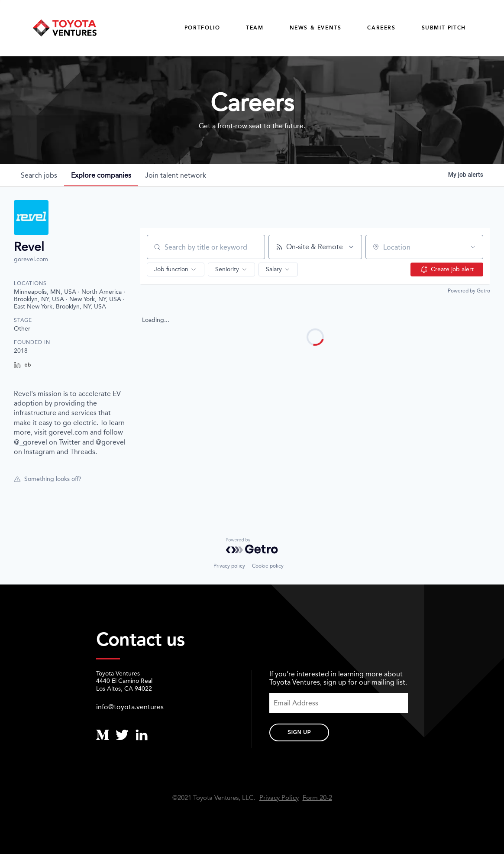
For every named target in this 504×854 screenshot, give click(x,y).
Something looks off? (48, 479)
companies (101, 175)
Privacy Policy (279, 798)
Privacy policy (229, 566)
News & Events (316, 28)
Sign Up (299, 732)
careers (381, 28)
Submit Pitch (444, 28)
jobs (39, 175)
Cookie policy (268, 566)
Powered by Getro (469, 291)
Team (255, 28)
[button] (176, 270)
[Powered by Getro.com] (252, 546)
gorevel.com (31, 259)
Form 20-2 (317, 798)
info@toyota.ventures (130, 707)
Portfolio (202, 28)
